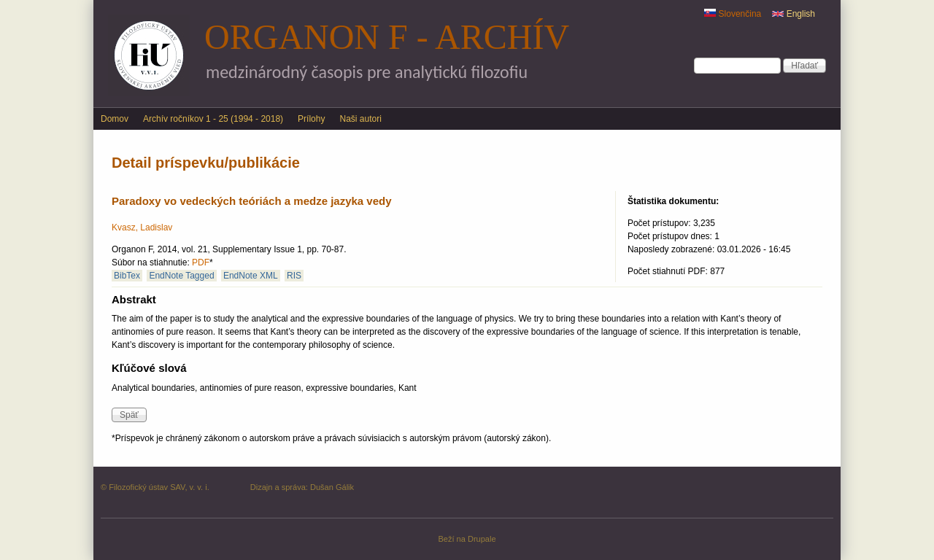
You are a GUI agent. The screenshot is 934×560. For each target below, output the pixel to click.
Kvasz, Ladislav (142, 227)
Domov (115, 119)
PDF (201, 262)
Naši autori (360, 119)
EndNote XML (251, 276)
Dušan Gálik (332, 487)
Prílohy (311, 119)
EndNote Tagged (181, 276)
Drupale (482, 539)
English (794, 14)
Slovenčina (733, 14)
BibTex (127, 276)
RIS (294, 276)
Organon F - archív (387, 37)
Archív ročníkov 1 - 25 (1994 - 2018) (213, 119)
